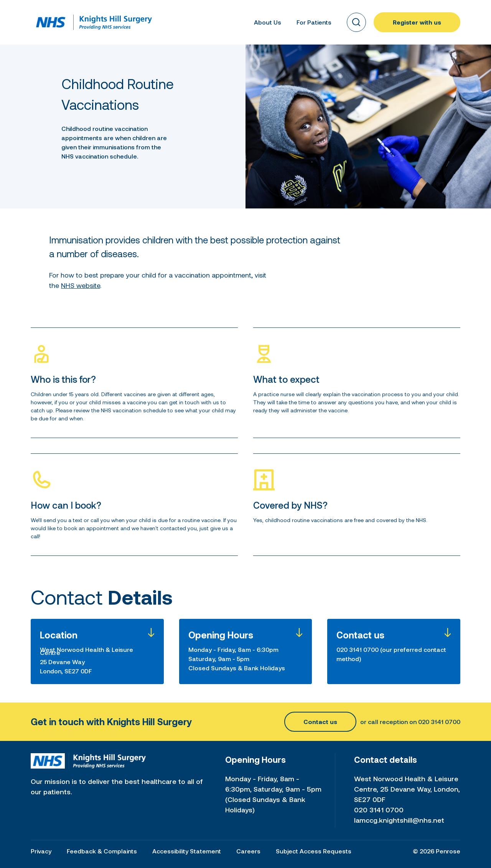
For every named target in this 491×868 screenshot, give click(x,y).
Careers (248, 851)
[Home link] (51, 22)
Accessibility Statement (187, 851)
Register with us (417, 22)
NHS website (81, 285)
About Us (268, 22)
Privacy (41, 851)
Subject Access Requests (314, 851)
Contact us (320, 722)
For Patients (314, 22)
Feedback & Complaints (102, 851)
